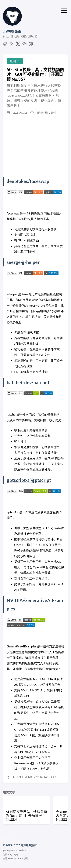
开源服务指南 (12, 31)
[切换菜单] (64, 10)
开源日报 (15, 61)
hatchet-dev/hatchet (28, 382)
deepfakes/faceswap (28, 181)
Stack (11, 858)
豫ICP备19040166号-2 (14, 850)
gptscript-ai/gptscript (29, 480)
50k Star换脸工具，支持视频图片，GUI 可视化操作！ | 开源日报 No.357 (35, 74)
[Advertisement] (35, 147)
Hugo (11, 854)
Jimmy (20, 858)
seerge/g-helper (23, 262)
